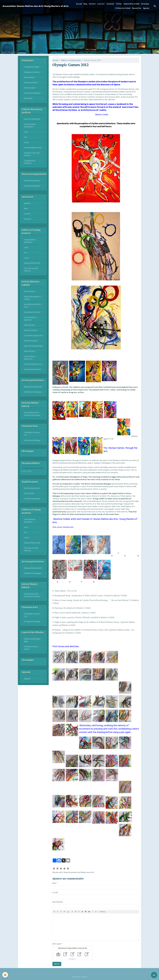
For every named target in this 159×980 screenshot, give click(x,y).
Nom (54, 883)
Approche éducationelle (30, 355)
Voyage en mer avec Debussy (32, 156)
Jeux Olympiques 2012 (33, 149)
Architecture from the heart (33, 310)
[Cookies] (5, 975)
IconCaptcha (72, 959)
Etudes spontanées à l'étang (33, 302)
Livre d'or (101, 4)
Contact (92, 4)
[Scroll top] (154, 975)
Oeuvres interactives (33, 120)
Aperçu (102, 912)
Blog (85, 4)
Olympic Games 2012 (33, 267)
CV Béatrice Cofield (123, 8)
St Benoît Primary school (31, 666)
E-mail (55, 893)
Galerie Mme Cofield (131, 4)
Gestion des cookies (80, 977)
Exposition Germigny (32, 183)
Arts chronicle (30, 295)
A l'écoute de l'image (32, 455)
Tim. (26, 139)
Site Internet (58, 902)
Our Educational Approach (30, 323)
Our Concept (29, 509)
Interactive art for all (33, 317)
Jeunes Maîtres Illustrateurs (30, 127)
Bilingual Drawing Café (33, 401)
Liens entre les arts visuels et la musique (32, 428)
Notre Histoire (30, 78)
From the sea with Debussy (31, 273)
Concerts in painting (32, 514)
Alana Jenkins (30, 330)
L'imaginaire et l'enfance (30, 164)
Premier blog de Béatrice (32, 483)
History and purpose (32, 503)
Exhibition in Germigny (33, 406)
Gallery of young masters (71, 60)
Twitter (119, 4)
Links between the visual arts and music (33, 612)
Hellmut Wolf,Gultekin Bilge (33, 658)
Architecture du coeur (33, 383)
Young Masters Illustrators (30, 244)
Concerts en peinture (33, 94)
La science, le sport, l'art (32, 342)
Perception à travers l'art (32, 449)
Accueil (79, 4)
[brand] (36, 6)
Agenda (146, 8)
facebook (110, 4)
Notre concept (30, 88)
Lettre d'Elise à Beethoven (30, 369)
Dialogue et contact (32, 72)
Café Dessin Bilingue (32, 188)
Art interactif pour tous (32, 376)
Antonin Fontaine (31, 335)
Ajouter (57, 964)
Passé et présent (31, 83)
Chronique (145, 4)
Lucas (26, 144)
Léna (26, 133)
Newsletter (137, 8)
